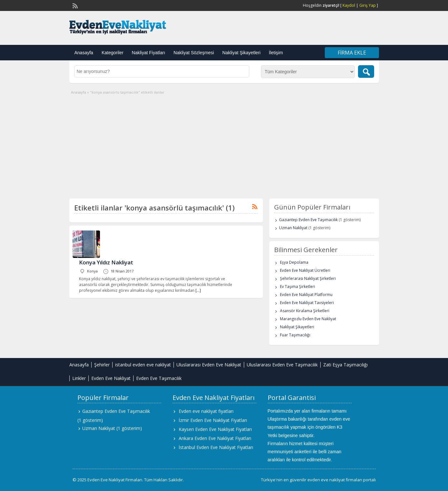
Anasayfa (84, 53)
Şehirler (102, 365)
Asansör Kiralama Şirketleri (305, 311)
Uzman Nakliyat (293, 228)
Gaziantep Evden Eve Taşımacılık (308, 220)
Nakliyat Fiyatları (149, 53)
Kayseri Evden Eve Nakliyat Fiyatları (215, 429)
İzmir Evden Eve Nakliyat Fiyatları (213, 420)
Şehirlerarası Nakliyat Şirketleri (308, 278)
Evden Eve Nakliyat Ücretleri (305, 270)
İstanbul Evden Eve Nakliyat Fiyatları (216, 447)
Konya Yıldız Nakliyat (106, 262)
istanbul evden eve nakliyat (143, 365)
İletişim (276, 53)
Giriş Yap (368, 5)
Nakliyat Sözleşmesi (194, 53)
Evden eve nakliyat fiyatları (206, 411)
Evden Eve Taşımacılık (159, 378)
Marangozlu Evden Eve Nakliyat (308, 319)
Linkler (79, 378)
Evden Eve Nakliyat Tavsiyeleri (307, 303)
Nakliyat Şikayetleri (241, 53)
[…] (198, 290)
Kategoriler (113, 53)
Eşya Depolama (294, 262)
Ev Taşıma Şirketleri (298, 286)
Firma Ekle (352, 53)
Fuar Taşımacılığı (295, 335)
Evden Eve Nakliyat (111, 378)
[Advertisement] (224, 144)
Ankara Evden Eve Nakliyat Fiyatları (215, 438)
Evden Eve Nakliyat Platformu (306, 295)
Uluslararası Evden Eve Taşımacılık (282, 365)
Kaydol (349, 5)
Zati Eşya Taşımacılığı (345, 365)
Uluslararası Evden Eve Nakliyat (209, 365)
